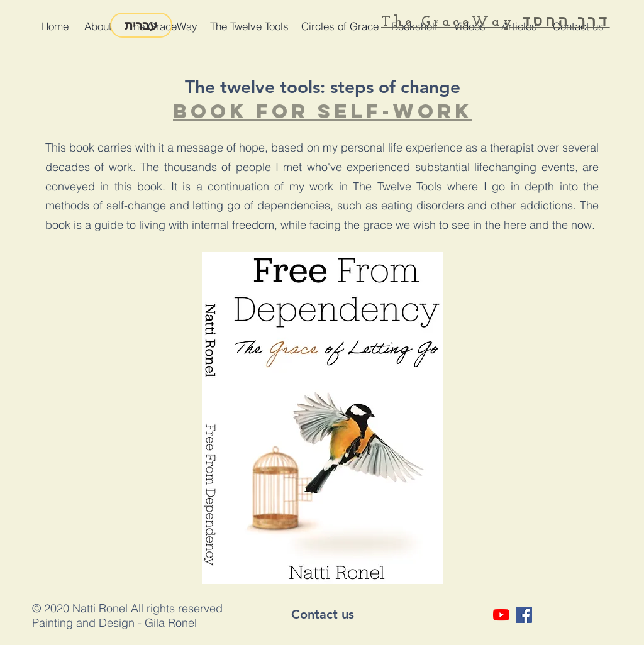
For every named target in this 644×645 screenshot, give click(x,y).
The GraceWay (448, 22)
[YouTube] (501, 615)
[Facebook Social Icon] (524, 615)
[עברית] (141, 25)
